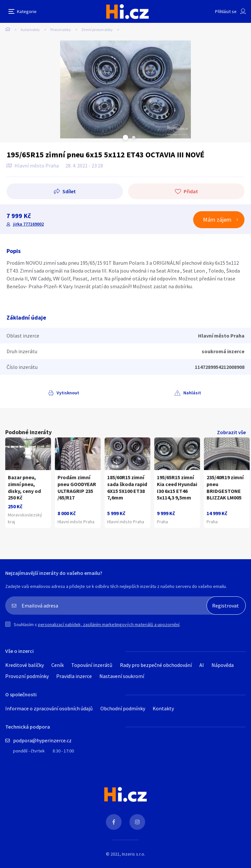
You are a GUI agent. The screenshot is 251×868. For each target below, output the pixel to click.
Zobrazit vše (231, 432)
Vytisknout (68, 393)
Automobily (30, 30)
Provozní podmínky (27, 676)
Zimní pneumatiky (97, 30)
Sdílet (69, 191)
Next (134, 137)
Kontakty (163, 708)
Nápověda (223, 665)
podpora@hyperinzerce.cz (42, 740)
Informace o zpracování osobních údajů (49, 708)
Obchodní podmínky (123, 708)
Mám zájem (217, 220)
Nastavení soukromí (122, 676)
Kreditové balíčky (25, 665)
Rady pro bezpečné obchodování (156, 665)
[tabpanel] (125, 89)
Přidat (191, 191)
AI (202, 665)
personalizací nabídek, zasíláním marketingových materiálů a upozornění (109, 624)
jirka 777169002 (28, 224)
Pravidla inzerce (74, 676)
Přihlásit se (226, 11)
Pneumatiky (61, 30)
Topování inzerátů (92, 665)
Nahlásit (192, 393)
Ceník (58, 665)
